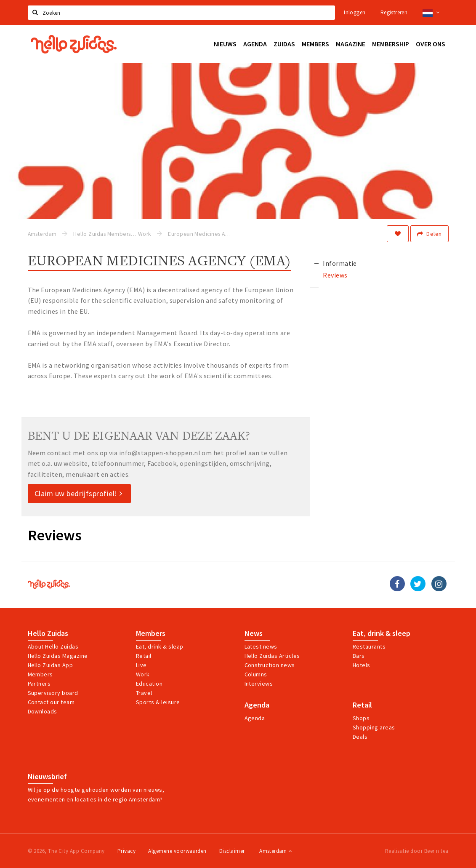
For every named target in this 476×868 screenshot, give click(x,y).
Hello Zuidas (48, 633)
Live (141, 665)
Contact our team (51, 702)
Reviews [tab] (335, 275)
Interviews (259, 684)
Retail (144, 656)
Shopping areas (374, 727)
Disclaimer (232, 851)
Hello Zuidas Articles (272, 656)
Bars (359, 656)
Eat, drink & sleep (382, 633)
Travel (144, 693)
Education (149, 684)
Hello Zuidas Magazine (58, 656)
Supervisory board (53, 693)
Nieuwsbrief (47, 777)
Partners (39, 684)
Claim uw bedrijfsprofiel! (78, 493)
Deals (360, 737)
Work (143, 674)
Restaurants (369, 646)
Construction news (270, 665)
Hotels (362, 665)
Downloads (43, 711)
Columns (256, 674)
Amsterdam (275, 851)
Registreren (394, 12)
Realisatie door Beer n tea (417, 851)
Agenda (257, 705)
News (254, 633)
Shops (361, 718)
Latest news (261, 646)
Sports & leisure (158, 702)
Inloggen (355, 12)
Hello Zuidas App (51, 665)
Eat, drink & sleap (160, 646)
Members (40, 674)
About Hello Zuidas (53, 646)
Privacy (126, 851)
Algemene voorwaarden (177, 851)
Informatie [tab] (340, 263)
